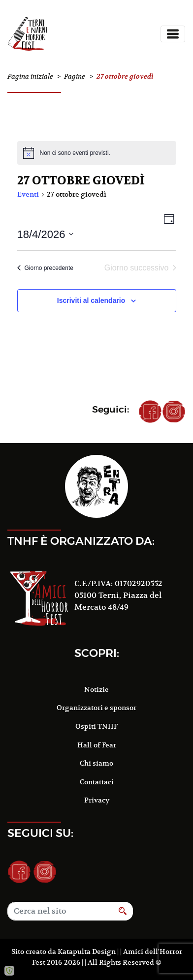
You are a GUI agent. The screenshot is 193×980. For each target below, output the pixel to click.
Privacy (97, 800)
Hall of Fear (97, 745)
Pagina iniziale (30, 76)
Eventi (28, 194)
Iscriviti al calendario (91, 300)
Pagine (75, 76)
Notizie (96, 689)
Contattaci (97, 782)
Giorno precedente (45, 268)
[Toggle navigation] (173, 34)
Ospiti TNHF (96, 726)
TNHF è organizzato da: (81, 541)
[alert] (97, 153)
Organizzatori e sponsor (96, 708)
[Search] (60, 911)
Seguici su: (40, 833)
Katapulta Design (87, 951)
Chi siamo (96, 763)
